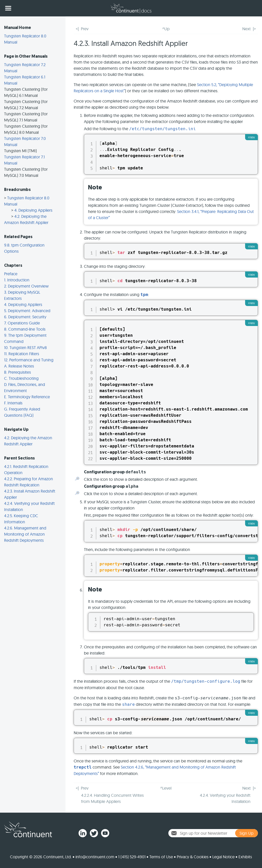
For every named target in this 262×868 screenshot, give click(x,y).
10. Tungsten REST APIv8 (25, 348)
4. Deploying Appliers (33, 210)
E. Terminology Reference (27, 397)
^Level (166, 788)
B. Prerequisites (18, 372)
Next (247, 29)
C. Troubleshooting (21, 378)
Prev (85, 29)
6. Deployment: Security (25, 317)
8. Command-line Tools (25, 329)
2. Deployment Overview (26, 286)
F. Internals (13, 403)
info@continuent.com (95, 857)
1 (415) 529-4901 (132, 857)
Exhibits (245, 857)
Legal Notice (223, 857)
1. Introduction (17, 280)
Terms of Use (161, 857)
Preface (11, 274)
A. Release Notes (19, 366)
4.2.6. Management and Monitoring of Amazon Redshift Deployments (25, 534)
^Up (166, 29)
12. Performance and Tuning (29, 360)
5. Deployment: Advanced (27, 311)
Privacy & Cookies (193, 857)
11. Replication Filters (22, 354)
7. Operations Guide (22, 323)
